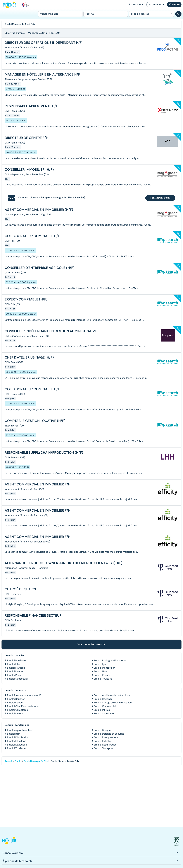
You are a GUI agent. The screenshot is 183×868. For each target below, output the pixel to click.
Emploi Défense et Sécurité (109, 734)
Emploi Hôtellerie (17, 741)
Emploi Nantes (15, 671)
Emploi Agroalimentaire (20, 730)
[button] (9, 841)
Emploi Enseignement (106, 737)
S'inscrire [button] (174, 4)
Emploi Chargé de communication (113, 703)
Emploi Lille (13, 664)
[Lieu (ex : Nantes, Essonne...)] (106, 14)
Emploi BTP (13, 734)
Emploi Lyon (101, 664)
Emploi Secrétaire (104, 714)
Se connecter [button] (156, 4)
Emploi (18, 761)
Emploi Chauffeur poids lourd (23, 706)
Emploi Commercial (105, 706)
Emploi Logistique (17, 745)
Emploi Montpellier (104, 668)
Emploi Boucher (16, 699)
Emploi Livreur (15, 714)
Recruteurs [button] (136, 4)
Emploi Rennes (102, 675)
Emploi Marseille (16, 668)
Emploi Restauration (105, 745)
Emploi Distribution (18, 737)
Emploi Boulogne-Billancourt (110, 660)
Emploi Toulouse (103, 679)
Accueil (9, 761)
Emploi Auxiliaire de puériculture (112, 695)
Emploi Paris (14, 675)
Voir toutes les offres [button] (91, 644)
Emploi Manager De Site (36, 761)
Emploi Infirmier (103, 710)
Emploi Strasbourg (17, 679)
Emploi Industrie (103, 741)
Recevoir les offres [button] (160, 198)
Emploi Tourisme (16, 748)
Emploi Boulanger (104, 699)
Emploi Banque (102, 730)
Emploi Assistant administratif (24, 695)
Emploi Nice (101, 671)
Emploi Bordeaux (17, 660)
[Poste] (60, 14)
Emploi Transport (103, 748)
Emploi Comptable (17, 710)
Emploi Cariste (15, 703)
